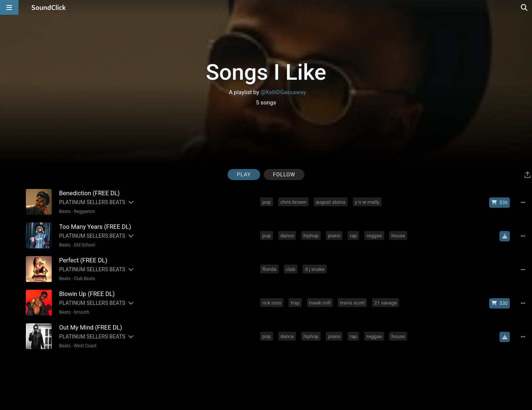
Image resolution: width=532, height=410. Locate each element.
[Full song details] (523, 203)
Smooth (82, 312)
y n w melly (367, 202)
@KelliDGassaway (283, 92)
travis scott (352, 303)
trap (295, 303)
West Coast (85, 346)
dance (287, 235)
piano (334, 235)
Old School (85, 245)
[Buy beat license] (499, 203)
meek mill (320, 303)
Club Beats (85, 279)
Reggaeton (84, 211)
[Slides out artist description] (130, 202)
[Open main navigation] (9, 7)
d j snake (315, 269)
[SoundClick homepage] (49, 7)
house (398, 235)
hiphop (311, 235)
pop (267, 202)
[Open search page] (525, 7)
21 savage (386, 303)
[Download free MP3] (505, 236)
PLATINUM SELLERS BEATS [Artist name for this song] (92, 202)
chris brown (293, 202)
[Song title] (156, 193)
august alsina (331, 202)
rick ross (272, 303)
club (291, 269)
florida (269, 269)
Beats (65, 211)
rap (353, 235)
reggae (374, 235)
